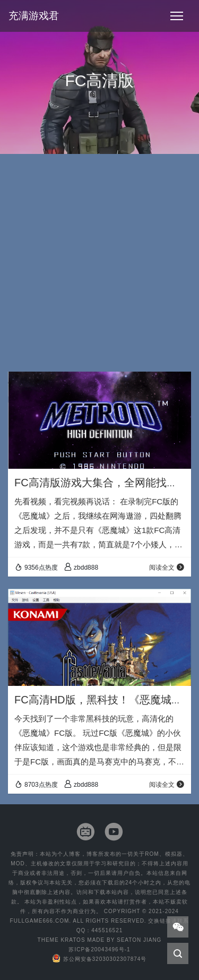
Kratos (73, 940)
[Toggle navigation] (177, 16)
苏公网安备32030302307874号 (100, 959)
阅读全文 (167, 568)
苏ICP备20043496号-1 (99, 949)
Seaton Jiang (139, 940)
